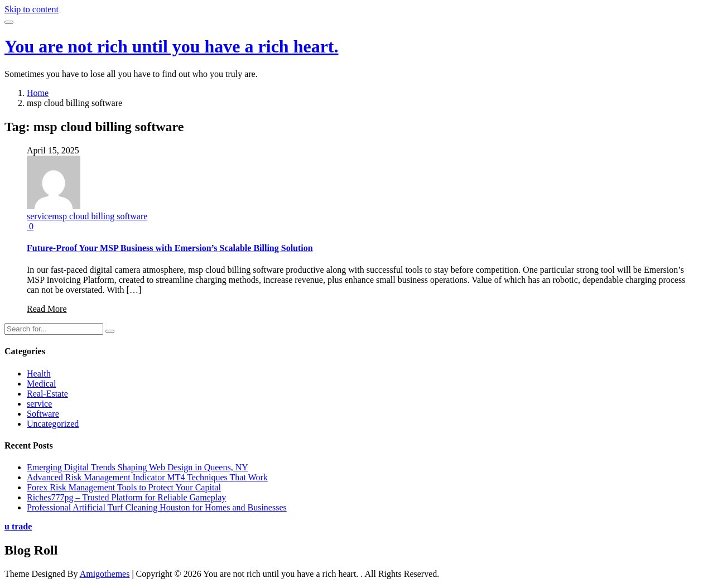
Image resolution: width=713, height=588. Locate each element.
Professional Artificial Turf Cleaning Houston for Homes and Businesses (157, 507)
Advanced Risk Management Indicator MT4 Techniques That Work (147, 477)
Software (43, 414)
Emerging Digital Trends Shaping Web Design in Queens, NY (138, 467)
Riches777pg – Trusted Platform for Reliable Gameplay (126, 497)
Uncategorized (53, 424)
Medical (41, 384)
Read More (47, 309)
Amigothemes (105, 574)
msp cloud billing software (100, 216)
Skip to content (32, 9)
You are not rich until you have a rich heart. (172, 46)
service (39, 216)
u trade (18, 526)
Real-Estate (47, 394)
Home (38, 93)
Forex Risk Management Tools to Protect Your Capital (124, 487)
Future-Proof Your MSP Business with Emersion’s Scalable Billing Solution (170, 248)
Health (39, 373)
